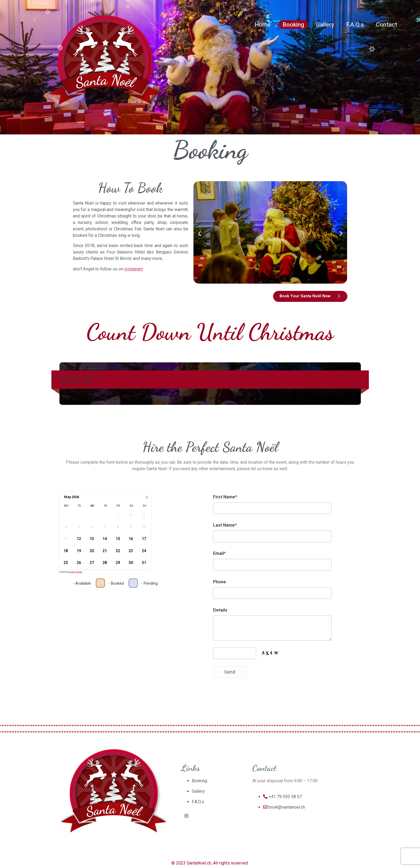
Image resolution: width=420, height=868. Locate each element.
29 (118, 563)
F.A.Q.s (355, 25)
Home (263, 25)
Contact (387, 25)
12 (79, 539)
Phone (220, 582)
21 (105, 551)
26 (79, 563)
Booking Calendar (76, 572)
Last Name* (225, 525)
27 (92, 563)
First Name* (225, 497)
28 (105, 563)
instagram (134, 269)
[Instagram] (186, 816)
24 (144, 551)
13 (92, 539)
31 (144, 563)
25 (66, 563)
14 (105, 539)
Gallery (325, 25)
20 (92, 551)
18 (66, 551)
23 (131, 551)
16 (131, 539)
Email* (219, 553)
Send (230, 672)
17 (144, 539)
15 (118, 539)
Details (220, 610)
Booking (293, 25)
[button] (200, 233)
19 (79, 551)
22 (118, 551)
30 (131, 563)
